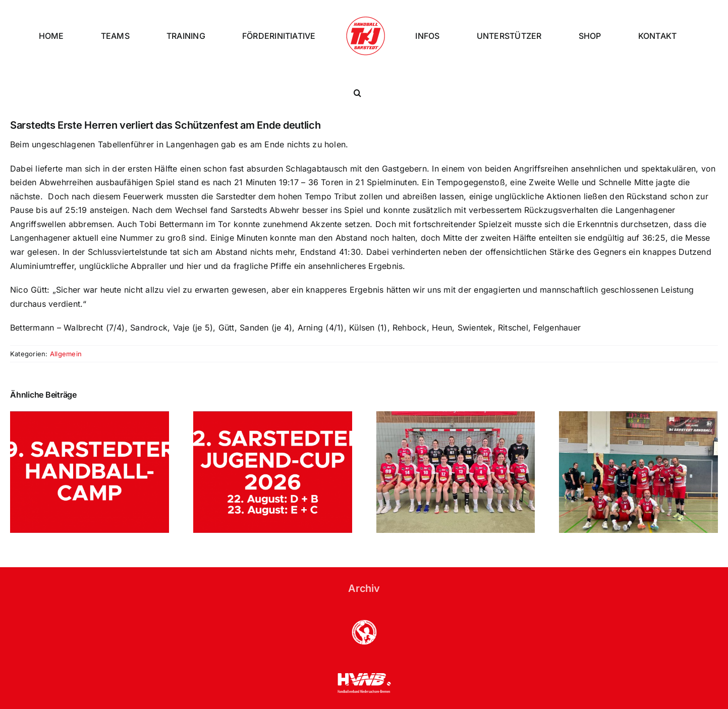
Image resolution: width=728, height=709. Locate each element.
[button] (357, 93)
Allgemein (66, 311)
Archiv (364, 546)
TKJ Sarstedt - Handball (87, 688)
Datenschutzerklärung (222, 688)
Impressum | (164, 688)
